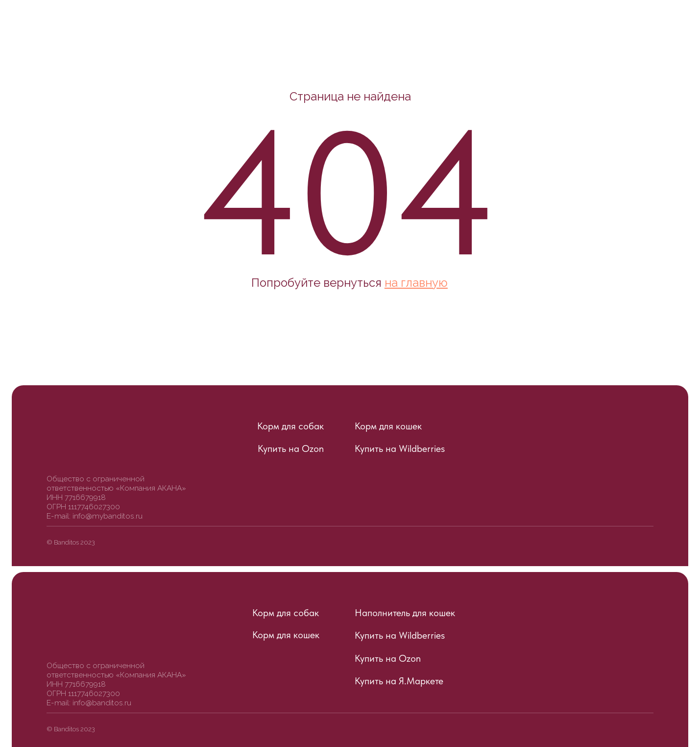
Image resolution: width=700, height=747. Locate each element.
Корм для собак (290, 426)
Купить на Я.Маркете (399, 681)
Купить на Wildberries (400, 448)
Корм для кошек (388, 426)
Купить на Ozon (291, 448)
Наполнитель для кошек (405, 613)
